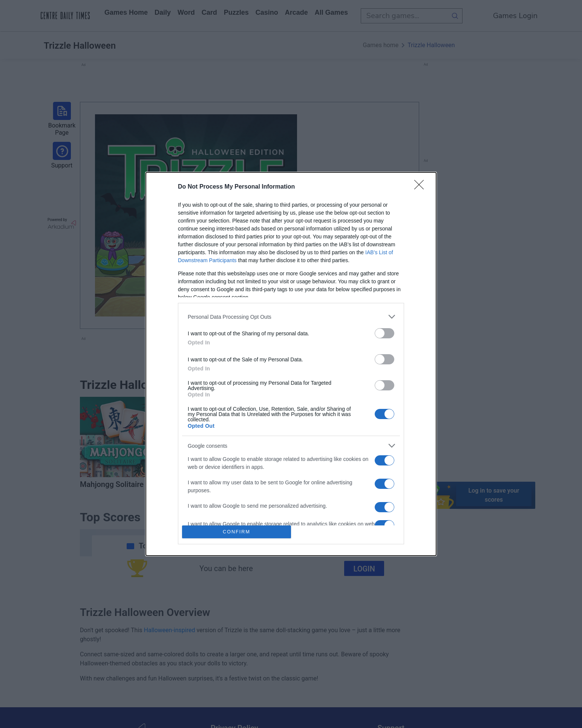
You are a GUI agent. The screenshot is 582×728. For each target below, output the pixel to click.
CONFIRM (237, 532)
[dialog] (291, 364)
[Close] (421, 187)
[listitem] (291, 317)
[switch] (384, 333)
